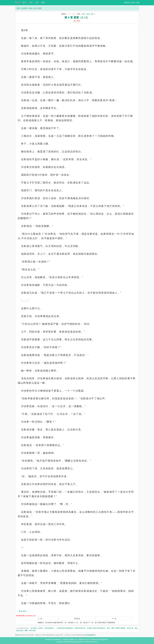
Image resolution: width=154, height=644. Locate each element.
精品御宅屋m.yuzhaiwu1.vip (26, 616)
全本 (37, 3)
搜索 (43, 3)
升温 (30, 8)
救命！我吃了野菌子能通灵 (116, 628)
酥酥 (26, 630)
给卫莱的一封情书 (37, 628)
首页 (18, 8)
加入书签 (77, 21)
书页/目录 (77, 619)
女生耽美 (24, 8)
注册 (137, 3)
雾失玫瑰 (32, 630)
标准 (88, 14)
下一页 (114, 619)
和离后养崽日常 (80, 628)
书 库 (31, 3)
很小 (84, 14)
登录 (133, 3)
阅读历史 (127, 3)
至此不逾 (130, 628)
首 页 (25, 3)
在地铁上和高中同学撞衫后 (96, 628)
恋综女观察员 (49, 628)
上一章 (40, 619)
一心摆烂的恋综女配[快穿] (64, 628)
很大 (92, 14)
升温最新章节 (91, 635)
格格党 (18, 3)
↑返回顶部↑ (23, 611)
